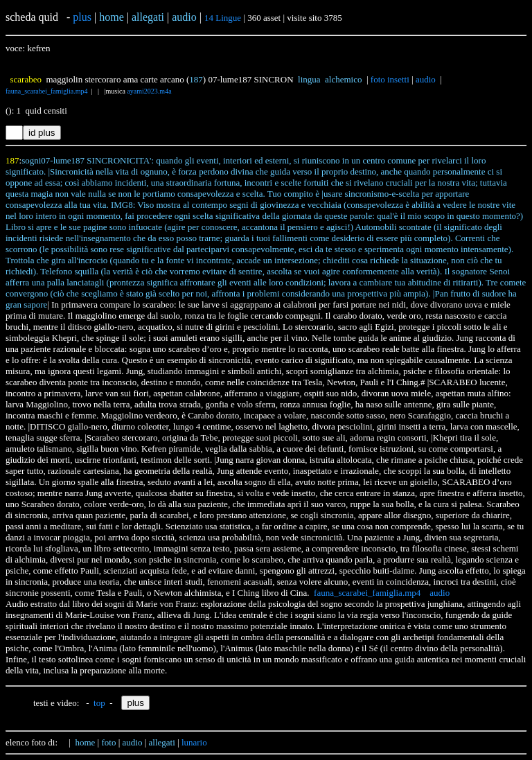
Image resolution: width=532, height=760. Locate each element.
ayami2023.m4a (149, 91)
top (99, 703)
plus (82, 17)
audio (426, 79)
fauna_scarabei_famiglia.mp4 (47, 91)
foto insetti (390, 79)
